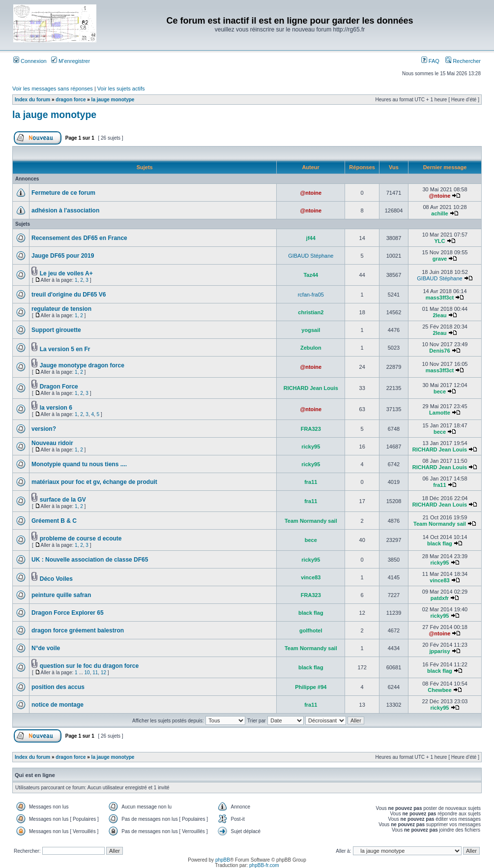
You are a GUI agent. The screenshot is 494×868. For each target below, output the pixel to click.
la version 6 (56, 408)
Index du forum (32, 100)
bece (440, 391)
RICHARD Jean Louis (311, 388)
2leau (439, 315)
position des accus (58, 687)
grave (440, 259)
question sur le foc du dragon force (89, 666)
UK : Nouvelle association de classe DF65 (90, 560)
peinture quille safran (61, 595)
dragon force (71, 100)
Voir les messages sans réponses (53, 89)
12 (103, 673)
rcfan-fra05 (311, 295)
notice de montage (58, 705)
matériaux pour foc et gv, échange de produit (94, 482)
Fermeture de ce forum (63, 193)
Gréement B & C (54, 521)
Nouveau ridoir (52, 443)
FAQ (430, 61)
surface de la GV (63, 500)
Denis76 (439, 351)
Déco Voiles (56, 579)
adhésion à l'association (65, 210)
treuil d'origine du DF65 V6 (69, 295)
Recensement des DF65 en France (79, 238)
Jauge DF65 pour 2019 (63, 256)
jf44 (311, 238)
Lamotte (440, 413)
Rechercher (463, 61)
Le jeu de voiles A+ (66, 273)
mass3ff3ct (440, 298)
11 (95, 673)
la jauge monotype (113, 100)
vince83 (311, 577)
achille (439, 213)
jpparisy (439, 651)
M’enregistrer (71, 61)
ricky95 (311, 447)
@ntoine (311, 193)
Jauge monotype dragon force (82, 365)
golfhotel (311, 630)
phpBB (223, 860)
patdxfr (440, 598)
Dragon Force (59, 387)
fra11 (311, 482)
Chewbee (439, 690)
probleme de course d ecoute (81, 539)
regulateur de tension (61, 309)
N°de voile (46, 648)
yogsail (311, 330)
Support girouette (56, 330)
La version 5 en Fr (65, 349)
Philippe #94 (311, 687)
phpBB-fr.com (264, 865)
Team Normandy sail (311, 521)
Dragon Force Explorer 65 (68, 613)
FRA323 (311, 429)
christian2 (311, 312)
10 (87, 673)
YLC (439, 241)
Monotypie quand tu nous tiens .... (79, 464)
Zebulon (311, 348)
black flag (440, 543)
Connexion (30, 61)
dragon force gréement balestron (78, 630)
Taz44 (311, 275)
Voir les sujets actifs (121, 89)
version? (44, 429)
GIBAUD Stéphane (311, 256)
